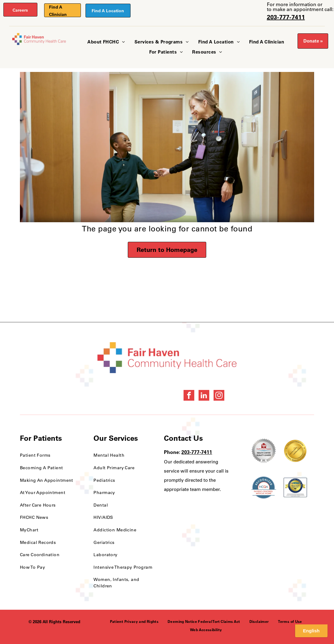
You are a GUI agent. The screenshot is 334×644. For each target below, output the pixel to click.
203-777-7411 (286, 17)
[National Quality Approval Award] (295, 451)
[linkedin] (204, 396)
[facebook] (189, 396)
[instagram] (219, 396)
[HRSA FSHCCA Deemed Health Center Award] (295, 488)
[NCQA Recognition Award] (264, 488)
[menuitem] (106, 42)
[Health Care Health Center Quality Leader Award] (264, 451)
